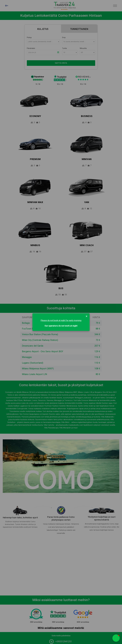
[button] (116, 638)
